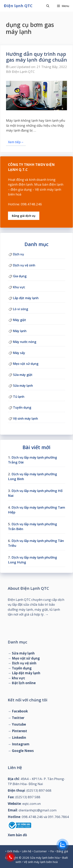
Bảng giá (62, 851)
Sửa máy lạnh (23, 386)
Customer (40, 851)
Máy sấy (19, 353)
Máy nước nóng (25, 342)
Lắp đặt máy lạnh (26, 298)
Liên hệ (26, 851)
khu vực (18, 678)
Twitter (18, 718)
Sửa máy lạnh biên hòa (45, 858)
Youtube (19, 724)
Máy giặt (20, 320)
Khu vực (19, 287)
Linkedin (19, 738)
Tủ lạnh (19, 397)
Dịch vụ (18, 254)
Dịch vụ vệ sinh (24, 265)
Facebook (20, 711)
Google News (23, 751)
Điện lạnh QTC (18, 6)
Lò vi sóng (21, 309)
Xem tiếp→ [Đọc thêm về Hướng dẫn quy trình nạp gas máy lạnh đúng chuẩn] (16, 142)
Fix (52, 851)
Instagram (21, 744)
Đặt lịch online (24, 683)
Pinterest (19, 731)
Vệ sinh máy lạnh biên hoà (41, 862)
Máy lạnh (20, 331)
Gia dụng (20, 276)
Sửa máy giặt (23, 375)
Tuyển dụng (22, 407)
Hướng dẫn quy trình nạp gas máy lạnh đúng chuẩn (36, 57)
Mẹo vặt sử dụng (26, 364)
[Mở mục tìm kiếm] (48, 6)
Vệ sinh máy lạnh (26, 418)
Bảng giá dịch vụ (24, 216)
